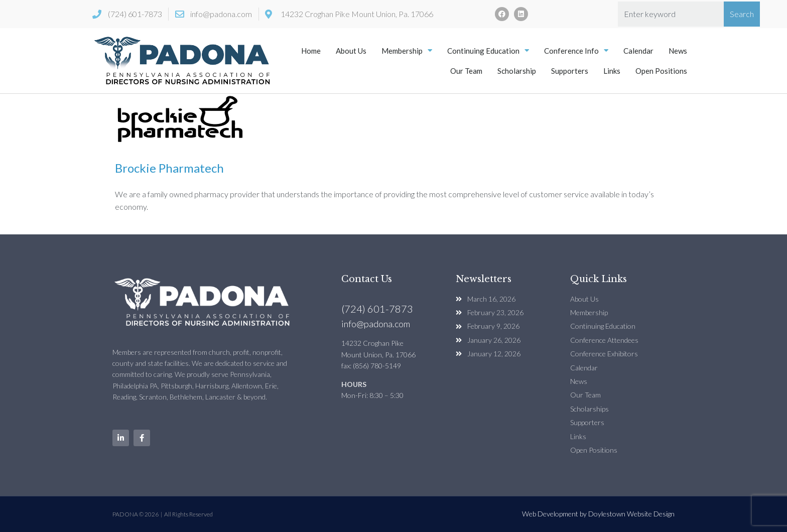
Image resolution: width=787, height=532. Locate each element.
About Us (351, 51)
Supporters (570, 71)
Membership (407, 50)
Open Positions (661, 71)
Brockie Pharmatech (169, 168)
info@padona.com (376, 324)
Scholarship (517, 71)
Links (612, 71)
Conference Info (576, 50)
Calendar (638, 51)
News (678, 51)
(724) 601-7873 (377, 309)
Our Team (466, 71)
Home (311, 51)
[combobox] (671, 14)
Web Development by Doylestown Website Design (598, 514)
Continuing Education (488, 50)
